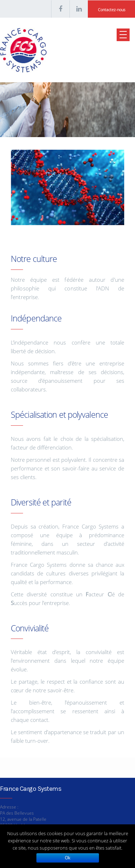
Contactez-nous (112, 10)
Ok (67, 858)
